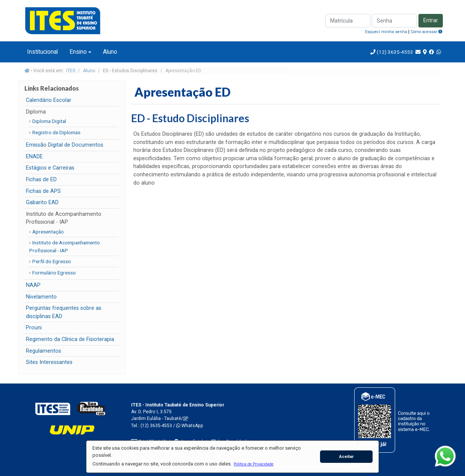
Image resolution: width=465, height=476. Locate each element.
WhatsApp (190, 426)
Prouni (34, 328)
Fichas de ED (41, 180)
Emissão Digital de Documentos (65, 145)
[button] (254, 464)
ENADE (34, 157)
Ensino (78, 52)
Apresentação (48, 232)
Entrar (431, 20)
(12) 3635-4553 (394, 52)
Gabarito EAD (42, 202)
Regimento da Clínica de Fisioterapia (70, 339)
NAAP (33, 285)
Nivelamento (41, 297)
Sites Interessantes (49, 362)
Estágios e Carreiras (50, 168)
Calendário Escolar (49, 100)
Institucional (42, 52)
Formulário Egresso (54, 273)
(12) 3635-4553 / (158, 426)
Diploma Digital (49, 121)
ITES (71, 71)
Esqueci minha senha (386, 32)
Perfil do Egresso (52, 261)
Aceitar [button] (346, 456)
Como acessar (427, 32)
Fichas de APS (43, 191)
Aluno (110, 52)
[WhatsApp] (445, 456)
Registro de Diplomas (56, 132)
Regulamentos (44, 351)
